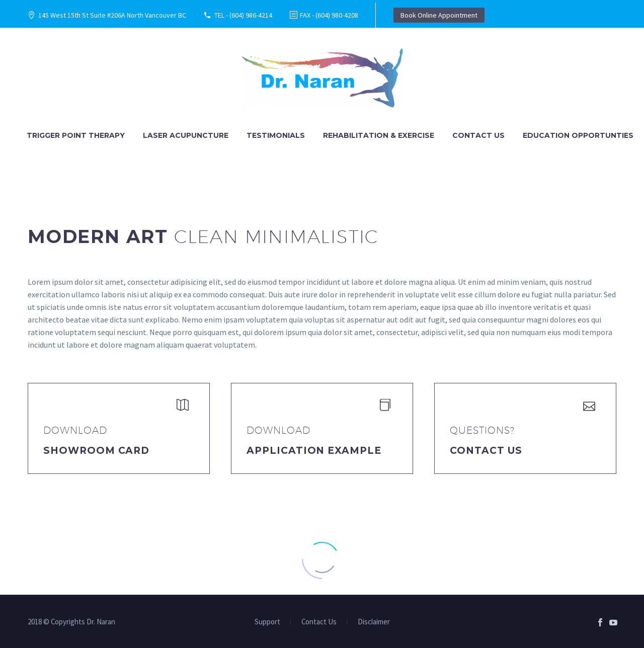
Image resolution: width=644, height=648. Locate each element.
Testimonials (276, 135)
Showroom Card (96, 451)
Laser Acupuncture (186, 135)
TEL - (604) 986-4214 (243, 15)
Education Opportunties (578, 135)
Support (267, 622)
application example (314, 451)
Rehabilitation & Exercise (379, 135)
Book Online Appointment (439, 15)
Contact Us (478, 135)
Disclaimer (374, 622)
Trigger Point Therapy (76, 135)
